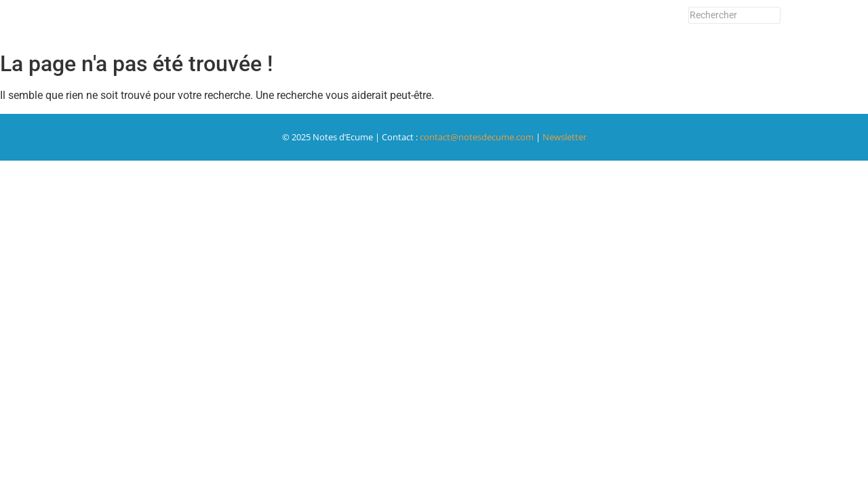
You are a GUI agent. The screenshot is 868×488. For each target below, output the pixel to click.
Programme (283, 22)
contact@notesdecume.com (477, 137)
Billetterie (351, 22)
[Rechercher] (735, 15)
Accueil (220, 22)
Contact (531, 22)
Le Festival (471, 22)
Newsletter (594, 22)
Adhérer (409, 22)
